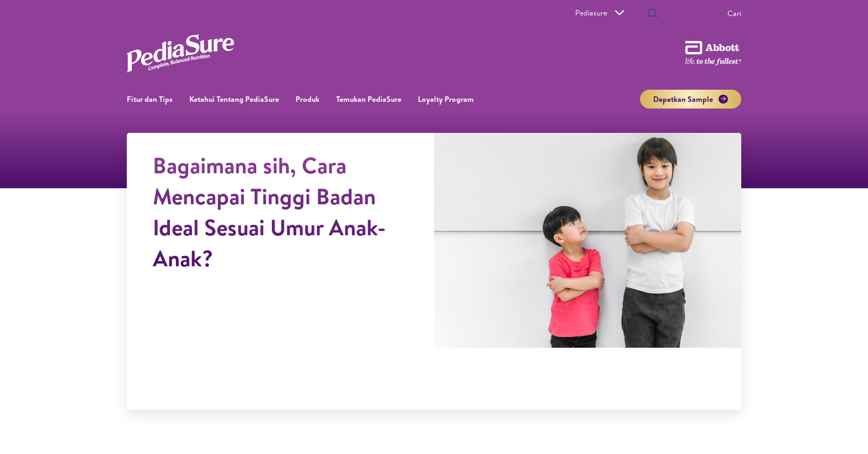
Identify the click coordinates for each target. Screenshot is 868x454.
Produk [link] (308, 99)
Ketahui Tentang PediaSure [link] (234, 99)
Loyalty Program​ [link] (446, 99)
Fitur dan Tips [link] (150, 99)
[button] (653, 14)
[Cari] (698, 13)
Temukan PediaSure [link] (369, 99)
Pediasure (600, 13)
